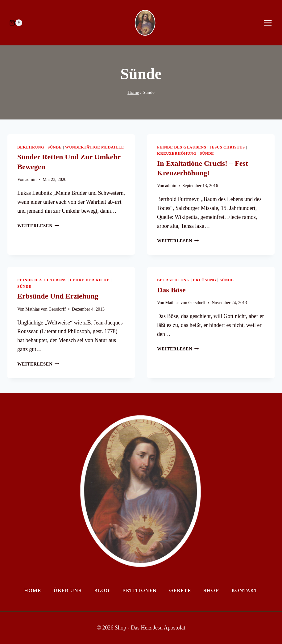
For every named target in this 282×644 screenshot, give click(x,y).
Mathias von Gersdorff (46, 309)
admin (31, 179)
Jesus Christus (227, 147)
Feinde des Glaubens (182, 147)
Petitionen (139, 590)
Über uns (68, 590)
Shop (211, 590)
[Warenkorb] (16, 23)
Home (33, 590)
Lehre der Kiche (89, 280)
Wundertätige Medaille (95, 147)
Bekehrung (31, 147)
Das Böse (171, 290)
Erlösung (205, 280)
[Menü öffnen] (271, 23)
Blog (102, 590)
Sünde (55, 147)
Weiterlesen (38, 226)
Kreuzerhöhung (177, 153)
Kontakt (245, 590)
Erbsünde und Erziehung (58, 296)
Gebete (180, 590)
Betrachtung (173, 280)
